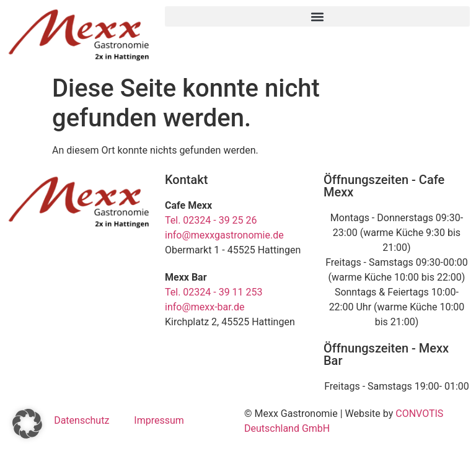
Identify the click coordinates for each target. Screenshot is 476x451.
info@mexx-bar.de (205, 307)
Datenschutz (82, 420)
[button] (317, 16)
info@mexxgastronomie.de (224, 235)
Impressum (159, 420)
